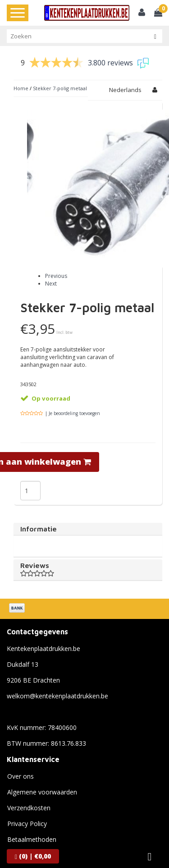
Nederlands (125, 90)
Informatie (39, 511)
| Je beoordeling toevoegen (73, 395)
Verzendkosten (29, 790)
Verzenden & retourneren (44, 837)
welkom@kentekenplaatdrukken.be (57, 678)
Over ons (21, 758)
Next (51, 265)
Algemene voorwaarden (42, 774)
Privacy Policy (27, 806)
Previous (56, 258)
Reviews (88, 551)
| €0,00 (33, 856)
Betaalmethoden (32, 821)
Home (21, 88)
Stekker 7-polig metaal (60, 88)
